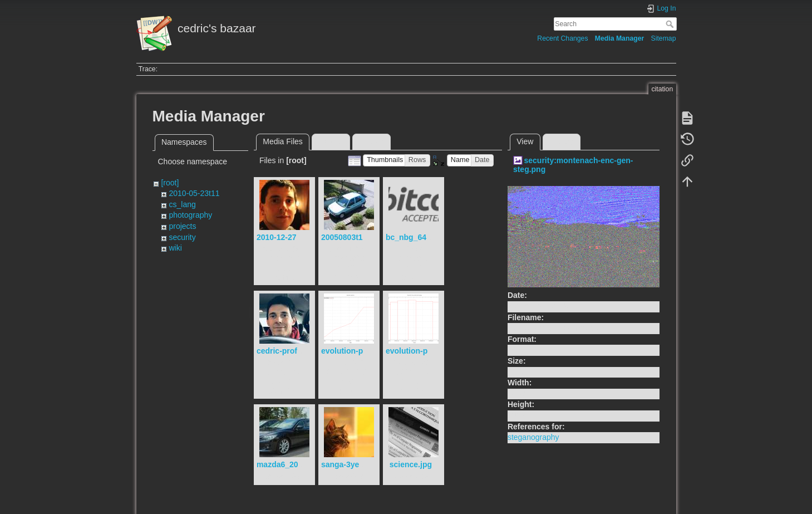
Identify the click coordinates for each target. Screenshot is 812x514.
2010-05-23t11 (194, 193)
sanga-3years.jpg (353, 464)
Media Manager (620, 38)
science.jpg (411, 464)
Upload (331, 141)
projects (182, 226)
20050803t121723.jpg (360, 237)
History (562, 141)
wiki (175, 248)
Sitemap (664, 38)
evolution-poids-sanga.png (435, 351)
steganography (533, 437)
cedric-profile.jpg (288, 351)
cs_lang (182, 204)
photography (190, 215)
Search (671, 24)
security (182, 237)
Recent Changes (562, 38)
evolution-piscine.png (361, 351)
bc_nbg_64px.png (419, 237)
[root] (170, 183)
